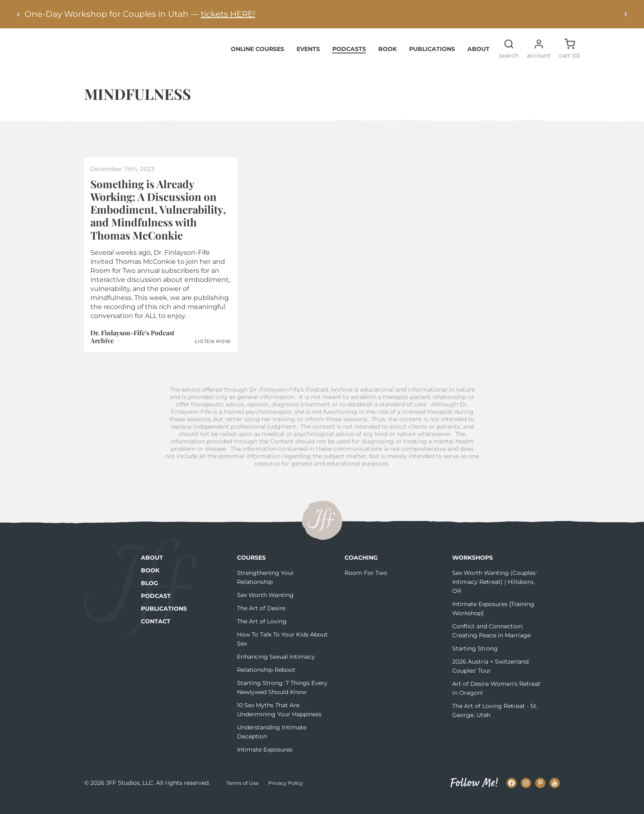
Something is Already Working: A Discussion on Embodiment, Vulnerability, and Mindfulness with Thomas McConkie (158, 222)
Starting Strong (475, 661)
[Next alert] (626, 14)
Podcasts (349, 61)
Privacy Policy (286, 795)
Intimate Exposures (265, 762)
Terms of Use (242, 795)
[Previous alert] (18, 14)
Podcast (156, 609)
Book (388, 61)
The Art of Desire (261, 621)
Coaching (361, 570)
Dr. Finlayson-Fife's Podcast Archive (132, 349)
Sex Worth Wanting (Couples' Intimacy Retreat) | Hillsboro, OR (494, 595)
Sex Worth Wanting (265, 608)
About (478, 61)
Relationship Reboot (266, 683)
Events (308, 61)
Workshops (473, 570)
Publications (432, 61)
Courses (251, 570)
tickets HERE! (228, 14)
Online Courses (258, 61)
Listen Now (213, 354)
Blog (149, 596)
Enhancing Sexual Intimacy (276, 669)
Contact (156, 634)
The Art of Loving (262, 634)
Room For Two (366, 586)
